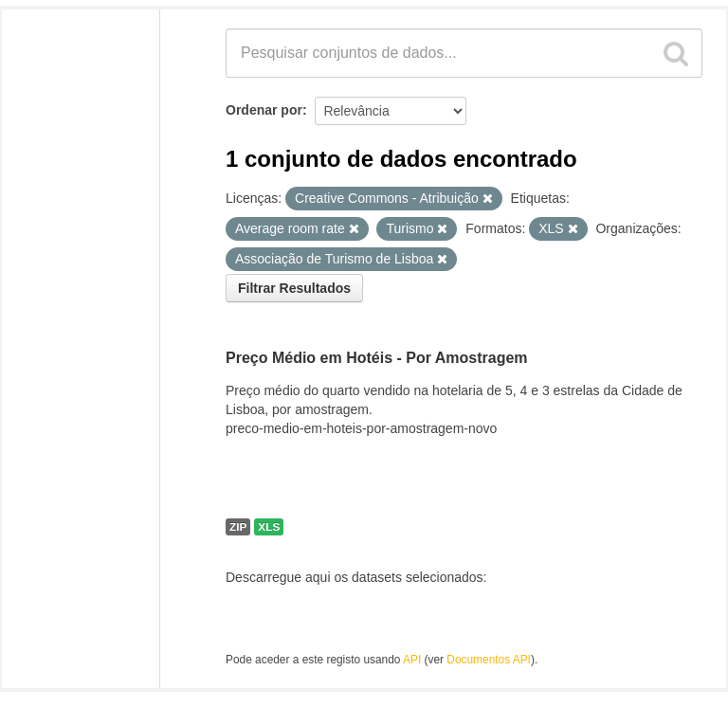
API (412, 660)
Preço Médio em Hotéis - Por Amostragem (377, 358)
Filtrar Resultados (294, 288)
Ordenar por (264, 110)
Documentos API (489, 660)
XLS (269, 527)
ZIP (238, 527)
